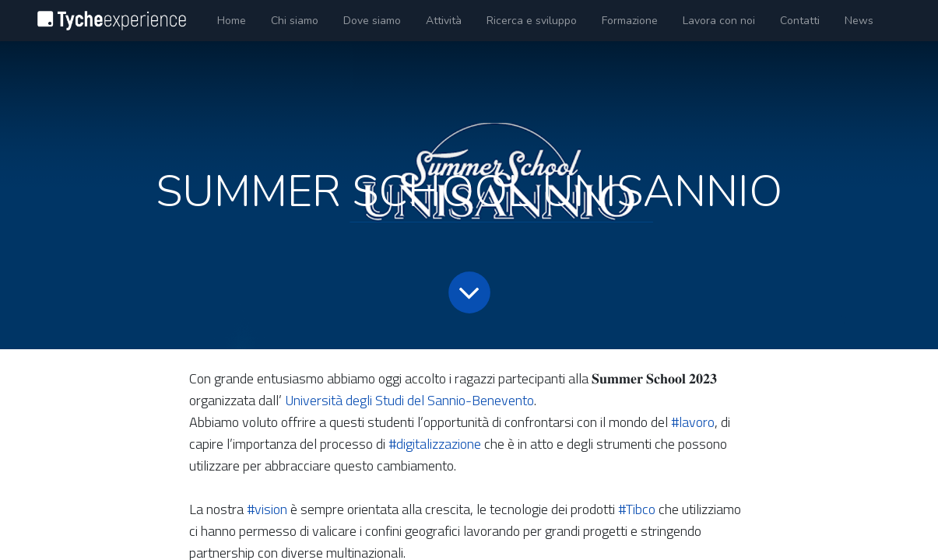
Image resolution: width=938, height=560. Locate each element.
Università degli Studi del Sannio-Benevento (409, 400)
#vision (267, 509)
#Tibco (637, 509)
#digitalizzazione (435, 444)
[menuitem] (232, 21)
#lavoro (693, 422)
